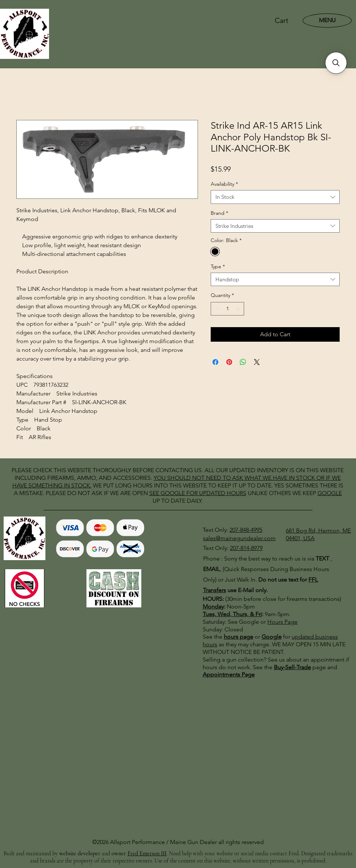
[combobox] (275, 197)
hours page (238, 637)
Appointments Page (229, 674)
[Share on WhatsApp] (243, 362)
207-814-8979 (246, 548)
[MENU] (327, 20)
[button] (286, 21)
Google (272, 637)
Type (218, 266)
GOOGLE (173, 493)
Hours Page (282, 622)
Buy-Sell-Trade (292, 667)
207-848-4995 (246, 530)
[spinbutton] (227, 309)
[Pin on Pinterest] (229, 362)
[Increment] (238, 309)
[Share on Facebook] (215, 362)
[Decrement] (216, 309)
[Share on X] (257, 362)
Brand (219, 213)
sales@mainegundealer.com (239, 538)
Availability (224, 184)
